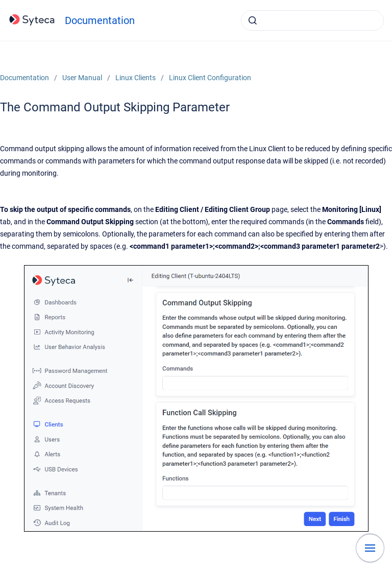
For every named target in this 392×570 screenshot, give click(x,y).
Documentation (100, 20)
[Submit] (253, 20)
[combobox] (312, 20)
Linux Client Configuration (210, 78)
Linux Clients (136, 78)
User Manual (82, 78)
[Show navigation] (370, 548)
